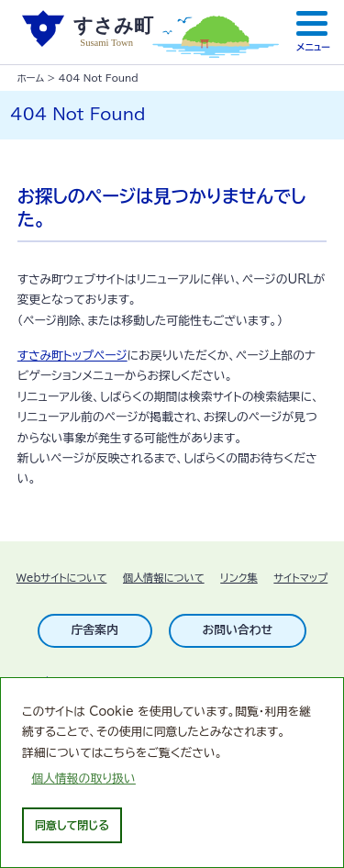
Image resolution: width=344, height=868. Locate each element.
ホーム (31, 78)
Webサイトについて (62, 578)
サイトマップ (300, 578)
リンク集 (239, 578)
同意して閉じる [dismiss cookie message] (72, 825)
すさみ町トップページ (72, 356)
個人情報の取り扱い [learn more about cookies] (83, 779)
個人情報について (164, 578)
